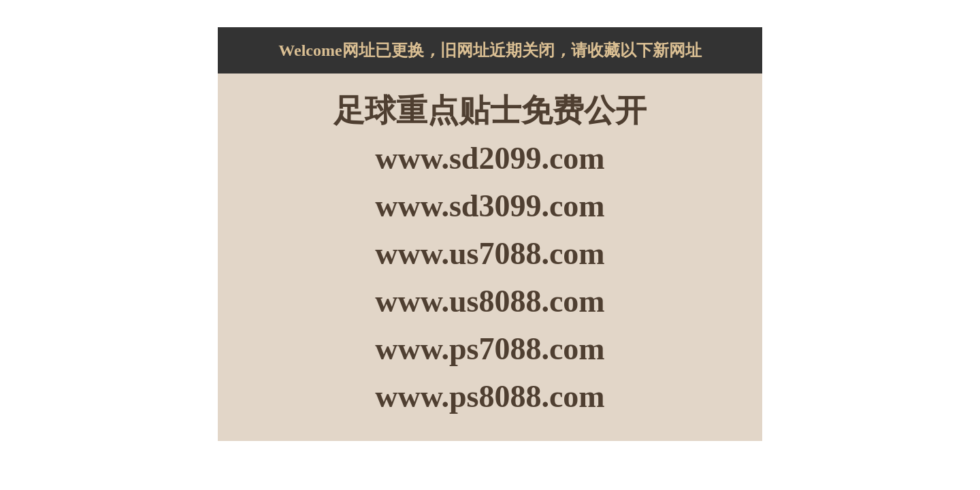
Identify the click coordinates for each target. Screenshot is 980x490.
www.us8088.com (490, 301)
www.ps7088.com (490, 349)
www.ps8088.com (490, 396)
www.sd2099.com (490, 158)
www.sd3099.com (490, 206)
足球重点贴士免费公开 (490, 111)
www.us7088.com (490, 254)
